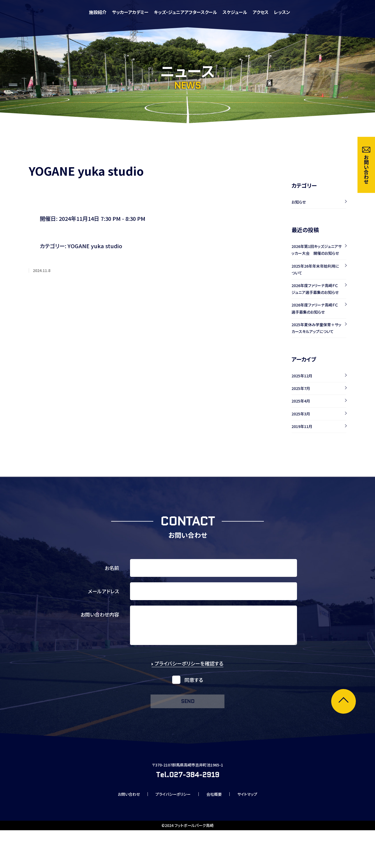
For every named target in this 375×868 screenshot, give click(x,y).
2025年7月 (301, 388)
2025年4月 (301, 401)
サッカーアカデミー (205, 12)
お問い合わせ (121, 831)
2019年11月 (302, 426)
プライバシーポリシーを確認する (187, 670)
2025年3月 (301, 414)
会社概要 (218, 831)
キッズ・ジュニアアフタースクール (260, 12)
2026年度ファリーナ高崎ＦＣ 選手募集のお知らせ (317, 308)
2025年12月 (302, 376)
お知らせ (299, 202)
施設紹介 (172, 12)
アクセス (335, 12)
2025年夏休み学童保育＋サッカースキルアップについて (316, 328)
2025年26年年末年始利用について (315, 269)
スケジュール (310, 12)
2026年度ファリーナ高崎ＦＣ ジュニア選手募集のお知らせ (317, 289)
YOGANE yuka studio (95, 246)
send (187, 709)
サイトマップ (256, 831)
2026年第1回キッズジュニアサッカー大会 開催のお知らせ (317, 250)
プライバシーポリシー (171, 831)
